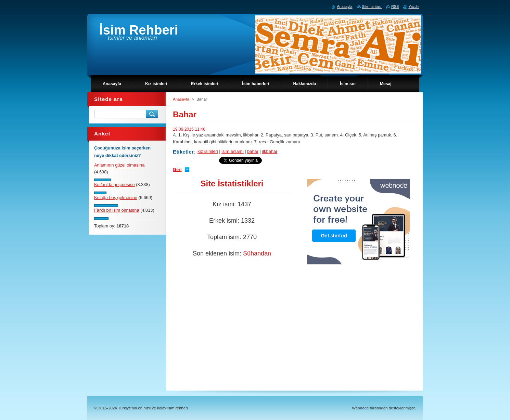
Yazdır (414, 6)
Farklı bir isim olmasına (117, 210)
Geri (177, 169)
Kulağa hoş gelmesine (116, 198)
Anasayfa (181, 99)
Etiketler (183, 152)
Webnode (360, 408)
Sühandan (257, 253)
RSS (395, 6)
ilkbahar (270, 151)
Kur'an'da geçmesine (114, 185)
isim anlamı (233, 151)
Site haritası (372, 6)
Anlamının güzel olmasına (119, 165)
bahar (253, 151)
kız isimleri (208, 151)
